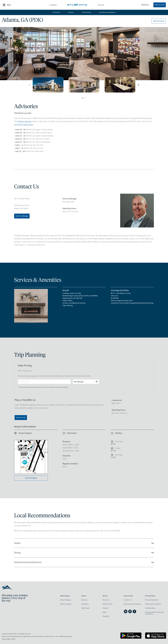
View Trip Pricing (159, 21)
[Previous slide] (30, 85)
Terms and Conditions (153, 604)
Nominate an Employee (132, 604)
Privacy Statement (152, 600)
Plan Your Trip (160, 5)
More (7, 5)
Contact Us (56, 12)
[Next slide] (138, 85)
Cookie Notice (150, 608)
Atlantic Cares (108, 604)
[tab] (82, 98)
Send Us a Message (22, 216)
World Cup (145, 5)
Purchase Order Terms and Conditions (154, 613)
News (105, 612)
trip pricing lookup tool (24, 124)
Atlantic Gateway (25, 121)
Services (101, 5)
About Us (106, 600)
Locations (53, 5)
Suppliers (106, 616)
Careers (105, 608)
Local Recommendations (107, 12)
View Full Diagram (31, 478)
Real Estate (85, 608)
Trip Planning (86, 12)
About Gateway (66, 600)
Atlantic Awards (66, 604)
